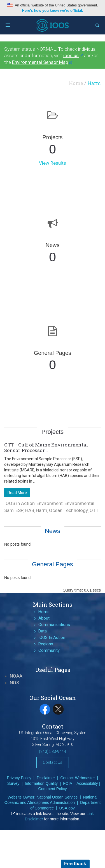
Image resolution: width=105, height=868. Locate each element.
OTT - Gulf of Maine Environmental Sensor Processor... (46, 447)
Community (49, 650)
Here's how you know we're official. (53, 11)
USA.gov (67, 808)
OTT (94, 510)
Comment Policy (53, 789)
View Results (53, 163)
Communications (54, 625)
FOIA (68, 783)
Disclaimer (46, 778)
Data (43, 631)
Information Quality (41, 783)
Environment (50, 503)
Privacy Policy (19, 778)
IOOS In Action (52, 637)
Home (76, 83)
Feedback (75, 864)
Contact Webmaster (78, 778)
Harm (42, 510)
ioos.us (73, 55)
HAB (30, 510)
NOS (14, 683)
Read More (17, 493)
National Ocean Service (57, 797)
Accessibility (87, 783)
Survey (13, 783)
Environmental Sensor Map (42, 62)
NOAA (16, 676)
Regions (46, 644)
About (44, 618)
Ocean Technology (68, 510)
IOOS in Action (19, 503)
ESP (19, 510)
